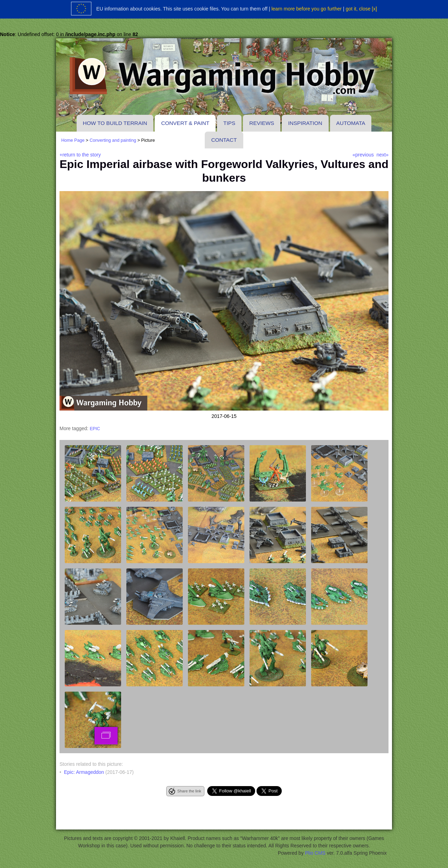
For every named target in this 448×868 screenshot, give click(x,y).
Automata (351, 123)
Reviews (262, 123)
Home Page (73, 140)
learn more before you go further (306, 9)
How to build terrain (115, 123)
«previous (363, 155)
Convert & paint (185, 123)
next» (383, 155)
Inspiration (305, 123)
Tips (229, 123)
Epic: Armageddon (84, 772)
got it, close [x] (361, 9)
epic (95, 429)
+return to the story (80, 155)
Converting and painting (113, 140)
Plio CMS (315, 853)
